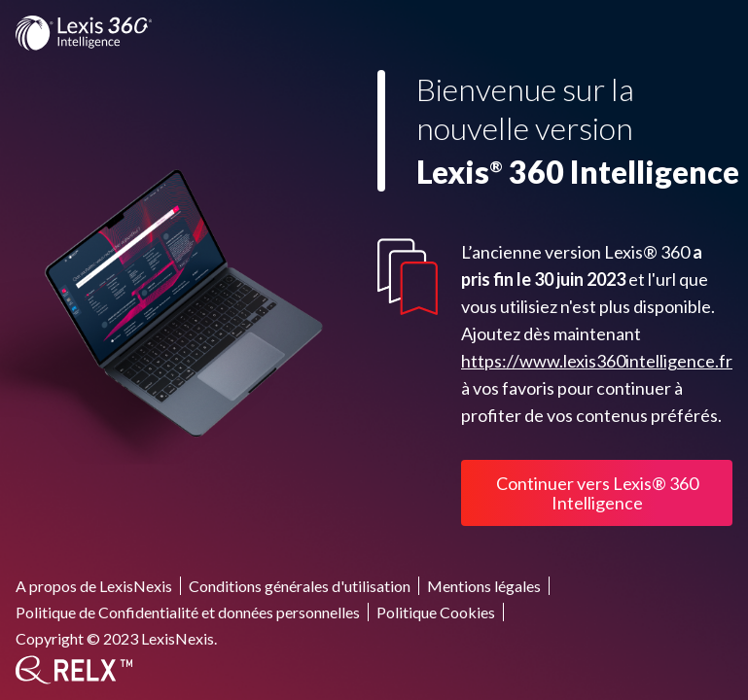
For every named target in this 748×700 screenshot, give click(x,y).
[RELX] (74, 670)
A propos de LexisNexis (94, 586)
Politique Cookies (436, 612)
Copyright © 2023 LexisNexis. (116, 638)
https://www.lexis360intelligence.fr (597, 361)
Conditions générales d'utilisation (300, 586)
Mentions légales (484, 586)
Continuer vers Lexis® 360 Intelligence (597, 493)
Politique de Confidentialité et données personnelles (188, 612)
